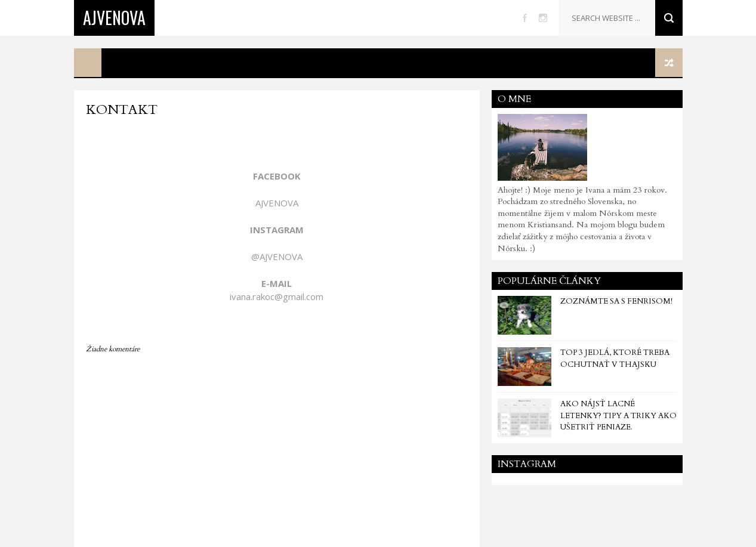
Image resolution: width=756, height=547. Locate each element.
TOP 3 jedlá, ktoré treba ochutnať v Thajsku (615, 359)
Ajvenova (114, 18)
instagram (543, 18)
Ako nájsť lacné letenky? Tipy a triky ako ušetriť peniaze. (618, 415)
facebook (525, 18)
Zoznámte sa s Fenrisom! (616, 301)
